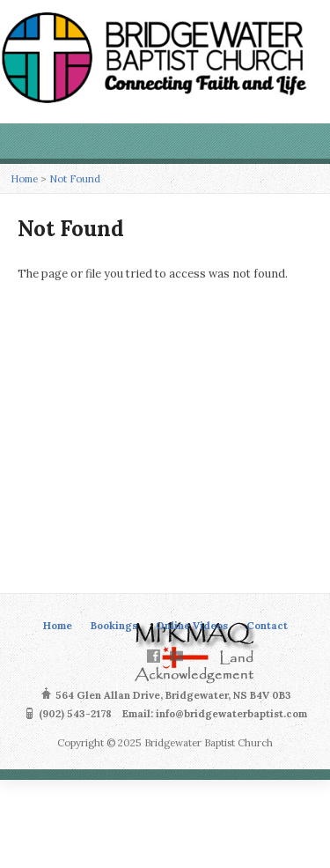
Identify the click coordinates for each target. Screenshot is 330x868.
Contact (267, 625)
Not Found (75, 178)
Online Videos (192, 625)
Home (24, 178)
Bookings (114, 625)
